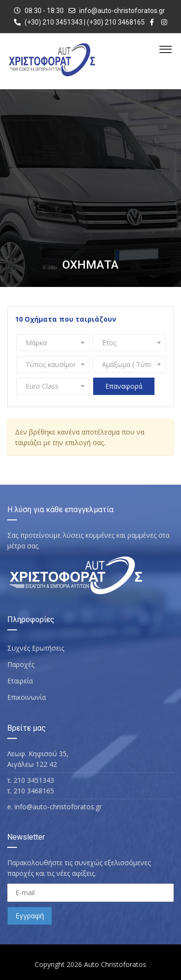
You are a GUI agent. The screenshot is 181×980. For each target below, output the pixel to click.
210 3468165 (34, 791)
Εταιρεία (20, 681)
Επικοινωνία (27, 697)
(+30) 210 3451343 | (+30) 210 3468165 (79, 22)
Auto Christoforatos (115, 964)
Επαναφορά (124, 386)
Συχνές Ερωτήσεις (36, 648)
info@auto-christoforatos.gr (122, 11)
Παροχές (21, 664)
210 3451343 (34, 780)
